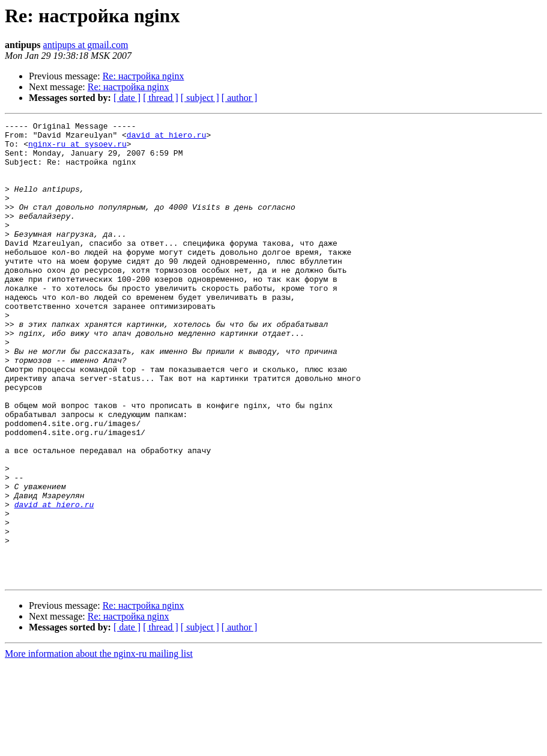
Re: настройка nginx (144, 76)
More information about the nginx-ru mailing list (99, 745)
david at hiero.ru (167, 138)
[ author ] (240, 98)
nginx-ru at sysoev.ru (77, 149)
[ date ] (127, 98)
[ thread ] (161, 98)
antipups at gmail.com (86, 45)
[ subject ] (200, 98)
